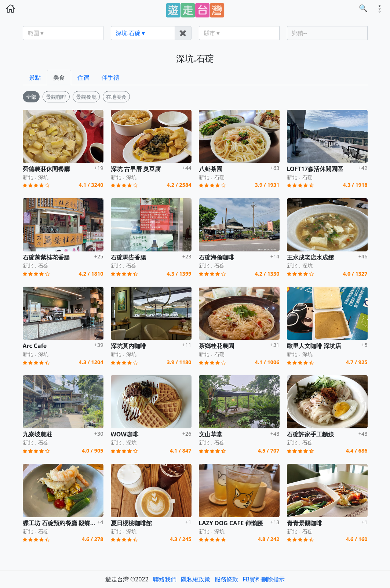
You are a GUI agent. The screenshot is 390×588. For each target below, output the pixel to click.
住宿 (83, 77)
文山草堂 (211, 434)
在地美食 (116, 97)
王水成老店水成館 (310, 257)
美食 (59, 77)
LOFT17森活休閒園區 (315, 169)
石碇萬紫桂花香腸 (46, 257)
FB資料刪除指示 (264, 579)
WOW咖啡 (125, 434)
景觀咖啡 (56, 97)
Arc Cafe (35, 346)
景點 (35, 77)
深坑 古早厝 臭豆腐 (136, 169)
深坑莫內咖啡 (128, 346)
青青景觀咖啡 (305, 523)
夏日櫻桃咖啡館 (131, 523)
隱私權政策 (196, 579)
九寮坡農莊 (37, 434)
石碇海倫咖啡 (216, 257)
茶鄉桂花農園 (216, 346)
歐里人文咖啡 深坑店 (314, 346)
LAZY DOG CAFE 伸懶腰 (231, 523)
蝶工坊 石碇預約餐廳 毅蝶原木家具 (68, 523)
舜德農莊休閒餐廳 (46, 169)
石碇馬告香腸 (128, 257)
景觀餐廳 (86, 97)
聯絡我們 (165, 579)
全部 (31, 97)
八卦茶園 (211, 169)
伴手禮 (110, 77)
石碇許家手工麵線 (310, 434)
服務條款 (226, 579)
